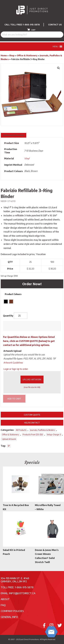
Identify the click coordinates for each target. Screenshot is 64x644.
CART (31, 30)
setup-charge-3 (54, 435)
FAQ (3, 605)
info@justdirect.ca (22, 593)
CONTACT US (55, 25)
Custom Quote (32, 415)
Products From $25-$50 (33, 435)
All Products (21, 430)
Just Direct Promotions (30, 639)
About (5, 599)
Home (4, 55)
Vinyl (27, 158)
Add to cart (14, 399)
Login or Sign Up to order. (16, 369)
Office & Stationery (27, 55)
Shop (12, 55)
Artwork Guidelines (13, 363)
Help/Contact (32, 423)
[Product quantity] (20, 316)
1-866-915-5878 (31, 25)
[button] (58, 68)
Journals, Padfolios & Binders (42, 430)
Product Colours (13, 294)
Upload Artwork (32, 379)
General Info (9, 617)
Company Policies (12, 611)
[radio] (6, 302)
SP (9, 446)
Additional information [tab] (14, 135)
